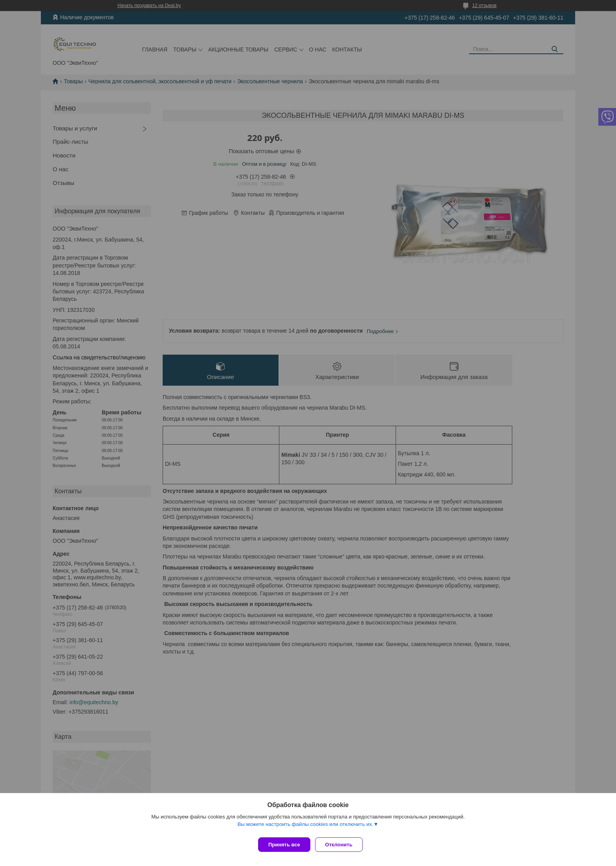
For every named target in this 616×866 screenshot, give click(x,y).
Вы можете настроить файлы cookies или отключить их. (305, 827)
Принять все (284, 845)
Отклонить (342, 845)
